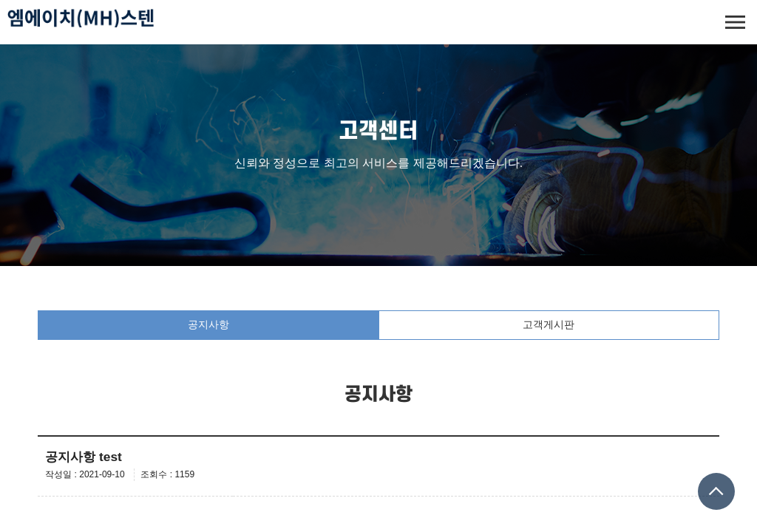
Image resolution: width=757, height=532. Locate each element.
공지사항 (208, 324)
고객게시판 (549, 324)
